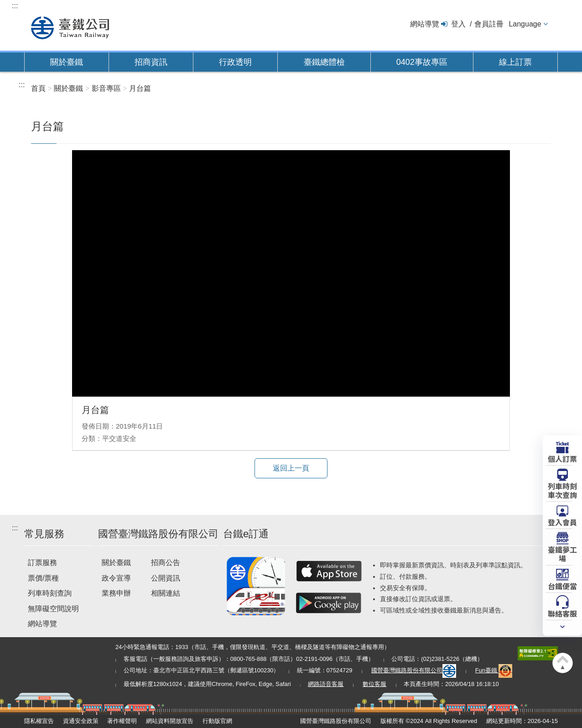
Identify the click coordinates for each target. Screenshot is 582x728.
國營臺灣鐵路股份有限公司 (414, 670)
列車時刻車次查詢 (562, 490)
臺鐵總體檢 (324, 62)
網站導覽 (425, 24)
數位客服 (374, 684)
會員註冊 (489, 24)
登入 (458, 24)
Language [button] (525, 24)
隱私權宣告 (39, 721)
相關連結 (166, 593)
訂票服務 (42, 563)
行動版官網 (217, 721)
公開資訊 (166, 578)
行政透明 (235, 62)
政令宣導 (116, 578)
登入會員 (562, 522)
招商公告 (166, 563)
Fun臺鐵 (494, 670)
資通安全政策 (81, 721)
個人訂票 (562, 458)
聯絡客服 (562, 613)
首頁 (38, 88)
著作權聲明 (122, 721)
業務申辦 (116, 593)
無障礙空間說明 (53, 609)
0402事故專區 (422, 62)
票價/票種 (43, 578)
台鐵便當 (562, 586)
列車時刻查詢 (50, 593)
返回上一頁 (291, 468)
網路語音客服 (326, 684)
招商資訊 (151, 62)
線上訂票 (515, 62)
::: (15, 6)
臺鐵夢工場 (562, 553)
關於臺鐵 (67, 62)
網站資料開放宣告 (170, 721)
